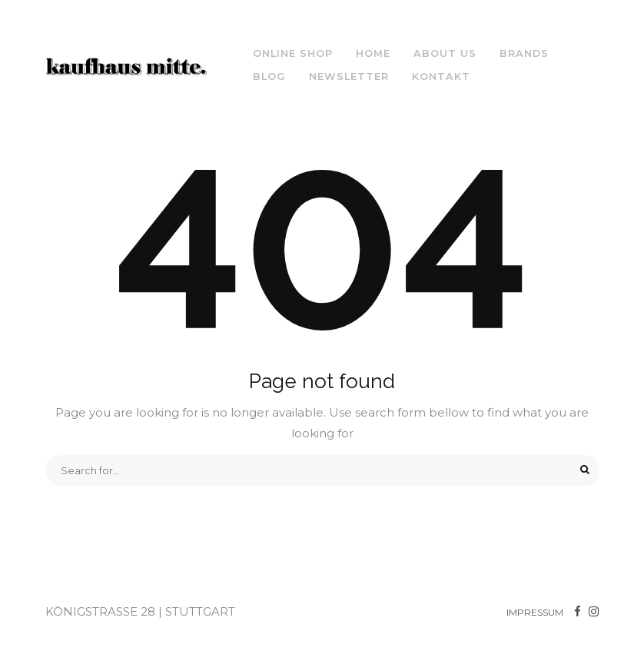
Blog (269, 76)
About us (445, 53)
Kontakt (441, 76)
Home (373, 53)
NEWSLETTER (349, 76)
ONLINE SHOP (293, 53)
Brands (524, 53)
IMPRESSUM (535, 612)
